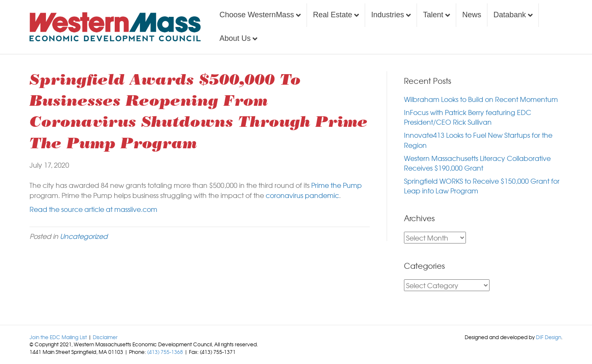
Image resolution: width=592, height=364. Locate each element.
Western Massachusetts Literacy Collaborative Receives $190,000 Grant (477, 163)
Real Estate (332, 15)
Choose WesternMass (257, 15)
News (472, 15)
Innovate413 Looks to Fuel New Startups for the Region (478, 140)
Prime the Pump (336, 185)
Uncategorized (84, 236)
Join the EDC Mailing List (58, 337)
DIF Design (549, 337)
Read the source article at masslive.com (93, 209)
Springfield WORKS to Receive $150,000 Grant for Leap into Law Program (482, 186)
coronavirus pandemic (302, 195)
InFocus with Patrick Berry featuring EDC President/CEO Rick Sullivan (468, 117)
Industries (387, 15)
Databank (510, 15)
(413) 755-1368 (165, 352)
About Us (235, 38)
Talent (433, 15)
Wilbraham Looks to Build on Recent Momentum (481, 99)
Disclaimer (105, 337)
